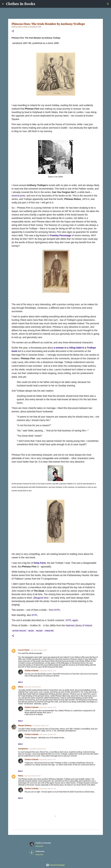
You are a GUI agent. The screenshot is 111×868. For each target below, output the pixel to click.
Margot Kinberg (25, 725)
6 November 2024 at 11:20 (48, 707)
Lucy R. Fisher (24, 650)
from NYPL (55, 610)
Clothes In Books (21, 4)
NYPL (35, 615)
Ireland (31, 631)
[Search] (108, 4)
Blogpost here (41, 598)
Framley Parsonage (61, 235)
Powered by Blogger (55, 865)
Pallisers (39, 631)
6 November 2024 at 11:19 (48, 671)
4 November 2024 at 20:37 (39, 650)
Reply (20, 682)
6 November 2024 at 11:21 (48, 760)
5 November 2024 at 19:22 (32, 776)
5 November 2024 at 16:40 (37, 749)
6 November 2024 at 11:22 (48, 789)
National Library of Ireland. (79, 625)
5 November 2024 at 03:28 (32, 687)
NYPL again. (72, 620)
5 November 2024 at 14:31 (41, 726)
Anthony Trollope (19, 631)
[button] (13, 31)
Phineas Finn (49, 631)
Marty (21, 687)
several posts (18, 196)
